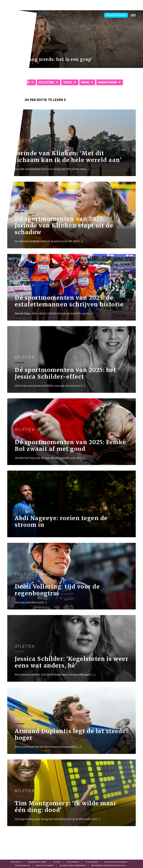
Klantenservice (22, 865)
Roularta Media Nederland (72, 865)
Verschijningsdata (45, 865)
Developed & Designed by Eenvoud (108, 865)
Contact (57, 862)
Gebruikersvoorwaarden (116, 862)
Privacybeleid (92, 862)
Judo (68, 82)
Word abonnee (116, 15)
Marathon (107, 82)
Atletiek (46, 82)
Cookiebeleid (73, 862)
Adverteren (16, 862)
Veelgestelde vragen (37, 862)
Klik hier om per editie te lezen (37, 100)
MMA (85, 82)
